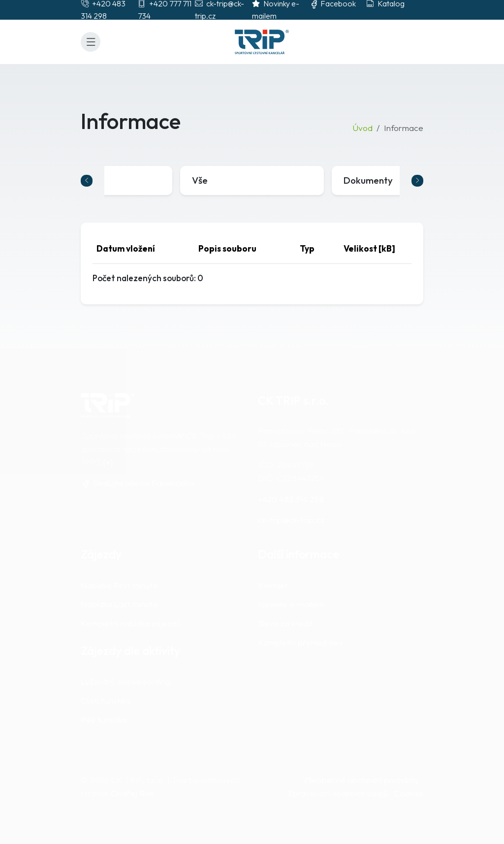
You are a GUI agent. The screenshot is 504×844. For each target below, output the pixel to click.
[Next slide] (417, 181)
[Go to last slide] (87, 181)
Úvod (362, 128)
